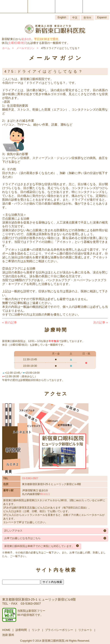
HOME (6, 630)
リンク (36, 630)
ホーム (6, 48)
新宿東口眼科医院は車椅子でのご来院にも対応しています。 (39, 546)
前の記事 (9, 322)
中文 (75, 18)
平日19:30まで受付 (46, 39)
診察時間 (21, 630)
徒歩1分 (26, 39)
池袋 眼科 (8, 635)
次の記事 (101, 322)
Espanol (102, 17)
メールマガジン (25, 48)
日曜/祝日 (21, 43)
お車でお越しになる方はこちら (22, 538)
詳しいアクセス (13, 531)
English (62, 17)
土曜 (11, 43)
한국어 (87, 18)
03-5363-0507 (30, 478)
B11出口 (45, 494)
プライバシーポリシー (59, 630)
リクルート (85, 630)
